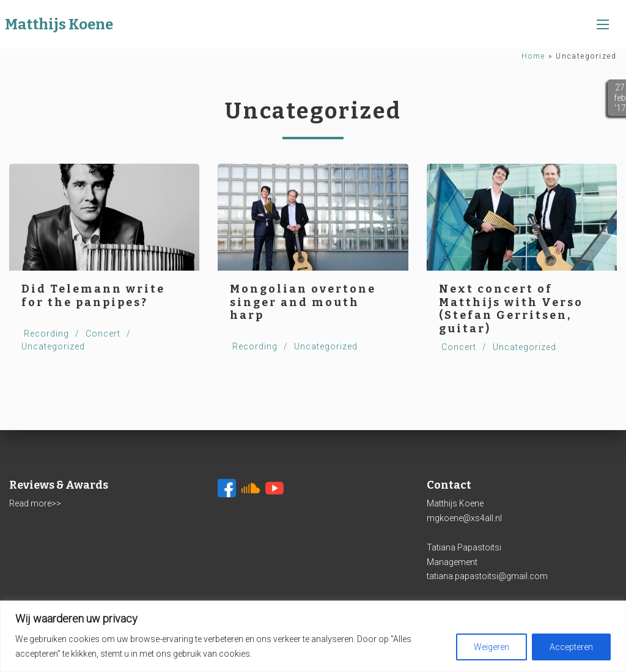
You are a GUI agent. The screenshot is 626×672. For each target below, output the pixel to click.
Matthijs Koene (59, 24)
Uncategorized (53, 346)
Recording (46, 334)
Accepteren (571, 647)
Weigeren (492, 647)
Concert (103, 334)
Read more (30, 503)
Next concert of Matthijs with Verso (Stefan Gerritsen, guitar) (511, 309)
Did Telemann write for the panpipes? (93, 296)
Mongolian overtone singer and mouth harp (303, 302)
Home (533, 56)
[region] (313, 636)
